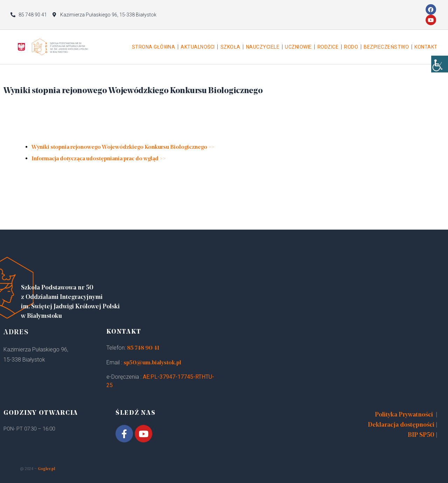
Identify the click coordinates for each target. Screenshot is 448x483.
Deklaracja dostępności (401, 425)
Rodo (351, 47)
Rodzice (328, 47)
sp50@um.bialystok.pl (152, 363)
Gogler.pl (46, 469)
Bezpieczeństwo (386, 47)
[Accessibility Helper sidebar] (440, 70)
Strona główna (154, 47)
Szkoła (230, 47)
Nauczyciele (263, 47)
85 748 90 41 (143, 348)
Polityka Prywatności (404, 415)
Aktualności (198, 47)
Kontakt (426, 47)
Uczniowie (298, 47)
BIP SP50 (421, 435)
